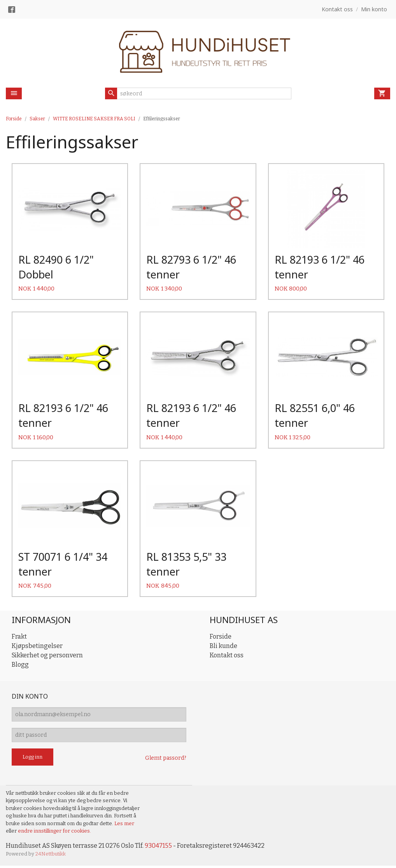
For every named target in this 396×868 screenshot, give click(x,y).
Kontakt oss (227, 658)
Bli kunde (223, 648)
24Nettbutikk (51, 857)
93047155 (158, 848)
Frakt (19, 639)
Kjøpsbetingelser (37, 648)
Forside (14, 119)
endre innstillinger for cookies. (54, 833)
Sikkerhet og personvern (47, 658)
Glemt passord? (166, 760)
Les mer (124, 826)
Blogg (20, 667)
